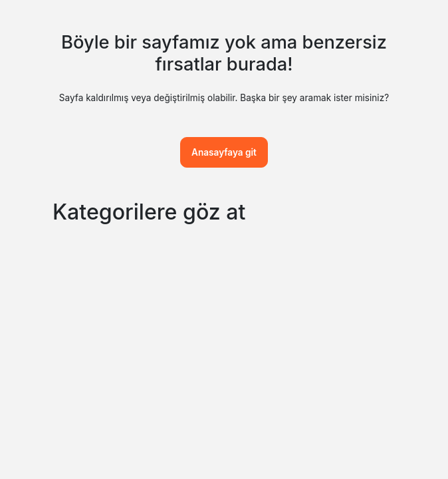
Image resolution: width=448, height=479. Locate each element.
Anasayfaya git (224, 152)
